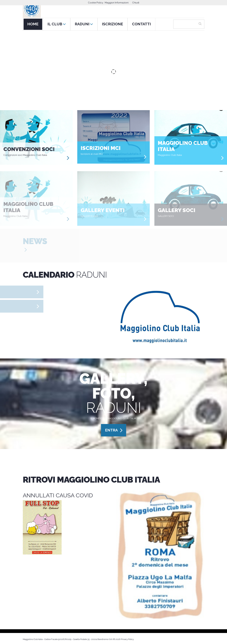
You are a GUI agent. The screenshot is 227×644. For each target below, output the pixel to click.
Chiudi (136, 3)
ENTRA (111, 430)
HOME (33, 24)
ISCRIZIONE (112, 24)
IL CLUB (57, 24)
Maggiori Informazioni (117, 3)
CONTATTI (141, 24)
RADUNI (84, 24)
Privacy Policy (127, 639)
